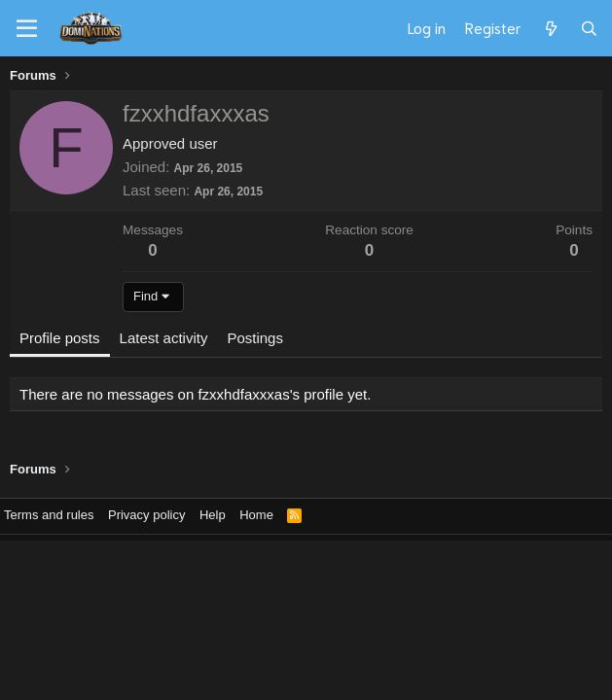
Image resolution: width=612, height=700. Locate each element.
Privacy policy (146, 515)
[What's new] (550, 28)
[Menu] (27, 29)
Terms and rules (49, 515)
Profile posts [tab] (60, 338)
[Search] (589, 28)
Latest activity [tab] (164, 338)
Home (256, 515)
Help (213, 515)
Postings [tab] (255, 338)
